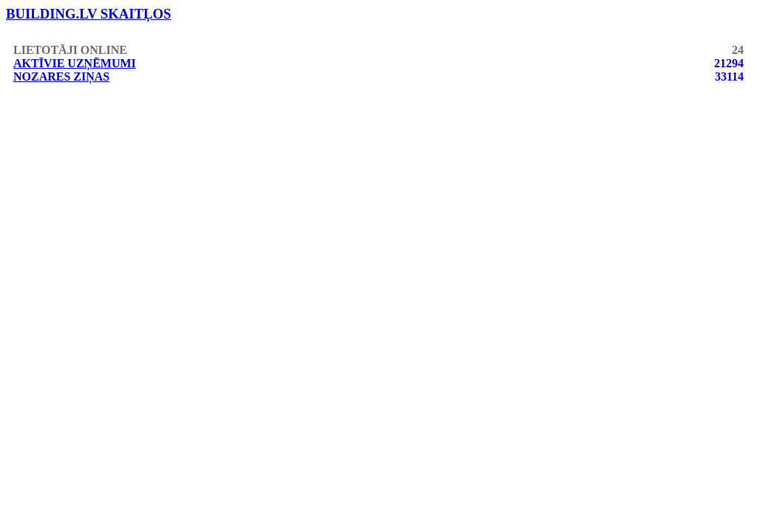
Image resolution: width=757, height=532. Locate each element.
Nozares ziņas (61, 76)
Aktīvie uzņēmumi (75, 63)
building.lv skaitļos (89, 14)
